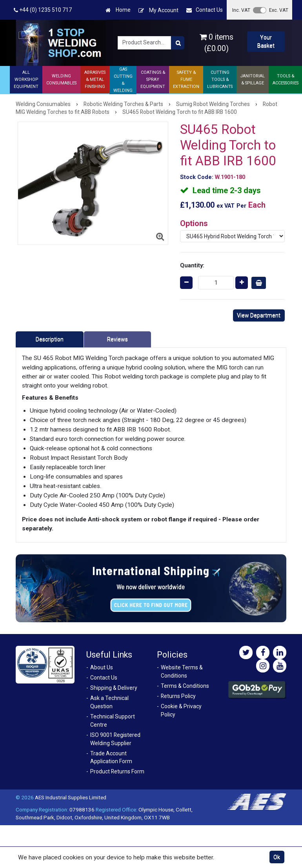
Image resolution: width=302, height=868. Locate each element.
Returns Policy (178, 696)
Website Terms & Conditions (182, 672)
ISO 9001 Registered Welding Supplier (115, 739)
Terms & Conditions (185, 686)
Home (118, 10)
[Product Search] (178, 43)
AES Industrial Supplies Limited (71, 797)
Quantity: (192, 265)
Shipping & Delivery (114, 688)
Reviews (117, 339)
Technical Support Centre (113, 721)
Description (50, 339)
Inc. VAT (241, 10)
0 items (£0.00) (216, 43)
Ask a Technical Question (109, 702)
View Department (259, 315)
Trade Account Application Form (111, 757)
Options (194, 223)
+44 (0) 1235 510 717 (43, 10)
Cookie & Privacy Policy (181, 710)
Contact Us (205, 10)
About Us (102, 667)
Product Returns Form (117, 771)
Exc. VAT (279, 10)
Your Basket (266, 41)
